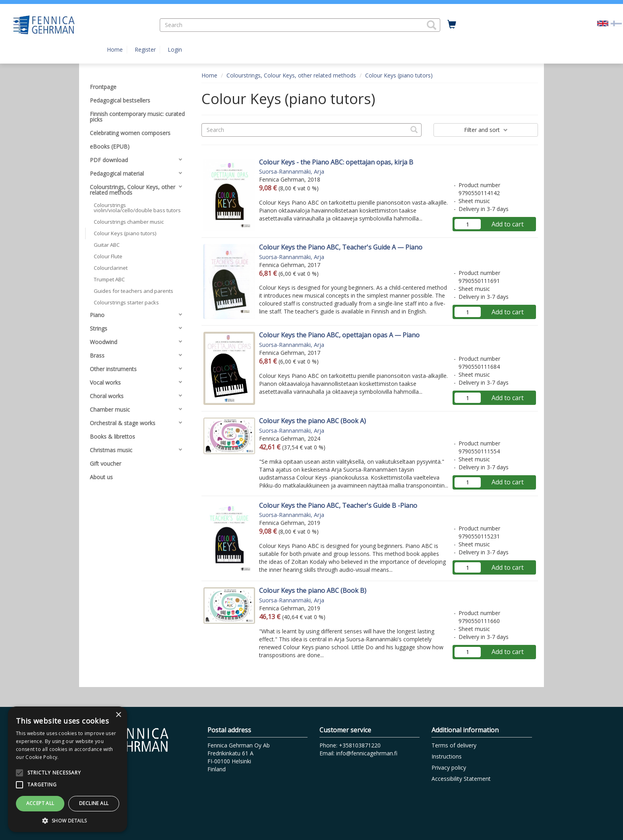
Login (175, 49)
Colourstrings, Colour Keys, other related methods (291, 75)
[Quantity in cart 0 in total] (452, 25)
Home (115, 49)
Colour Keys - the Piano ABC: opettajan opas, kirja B (336, 162)
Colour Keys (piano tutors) (399, 75)
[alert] (68, 769)
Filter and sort (486, 130)
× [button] (118, 715)
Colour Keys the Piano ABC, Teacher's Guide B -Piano (338, 505)
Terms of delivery (454, 745)
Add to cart (508, 224)
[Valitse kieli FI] (616, 23)
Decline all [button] (94, 803)
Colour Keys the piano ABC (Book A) (312, 421)
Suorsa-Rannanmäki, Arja (292, 171)
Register (145, 49)
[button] (431, 25)
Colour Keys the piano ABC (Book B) (313, 590)
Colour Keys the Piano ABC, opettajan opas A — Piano (339, 335)
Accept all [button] (40, 803)
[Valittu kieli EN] (603, 23)
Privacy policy (449, 767)
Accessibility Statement (461, 779)
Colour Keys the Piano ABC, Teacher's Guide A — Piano (341, 247)
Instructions (447, 756)
